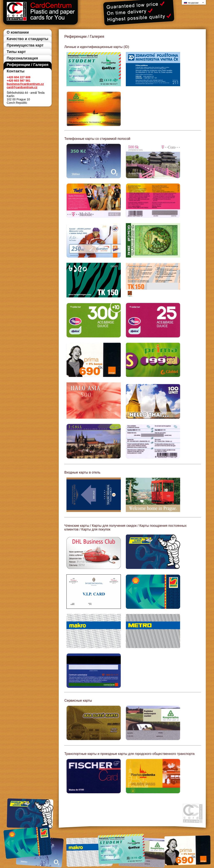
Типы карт (16, 52)
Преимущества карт (25, 45)
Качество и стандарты (27, 39)
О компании (18, 32)
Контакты (16, 71)
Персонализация (22, 58)
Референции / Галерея (28, 65)
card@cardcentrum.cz (22, 87)
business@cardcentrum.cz (25, 84)
